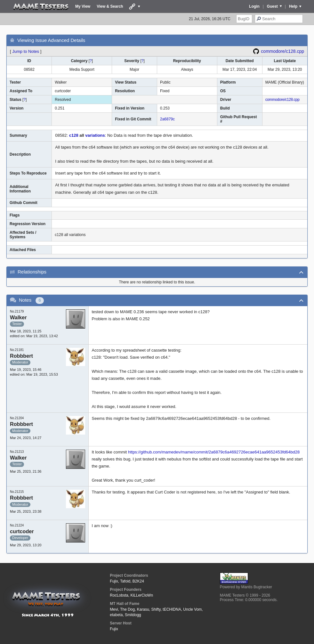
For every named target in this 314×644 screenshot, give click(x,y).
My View (83, 6)
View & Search (110, 6)
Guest (272, 6)
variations (95, 135)
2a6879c (167, 119)
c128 (74, 135)
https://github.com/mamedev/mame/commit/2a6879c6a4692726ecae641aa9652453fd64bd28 (214, 452)
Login (254, 6)
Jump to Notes (26, 51)
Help (293, 6)
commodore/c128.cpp (282, 51)
